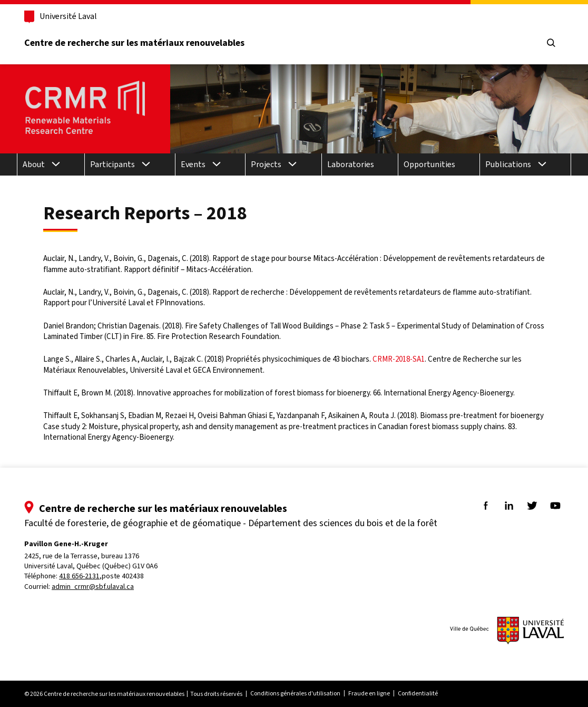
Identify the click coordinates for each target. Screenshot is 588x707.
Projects (266, 164)
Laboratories (351, 164)
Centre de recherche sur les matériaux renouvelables (134, 43)
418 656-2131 (79, 576)
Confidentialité (418, 693)
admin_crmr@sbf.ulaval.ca (93, 587)
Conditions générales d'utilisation (295, 693)
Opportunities (429, 164)
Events (193, 164)
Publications (508, 164)
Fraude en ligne (369, 693)
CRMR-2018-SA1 (399, 359)
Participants (112, 164)
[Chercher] (551, 43)
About (34, 164)
